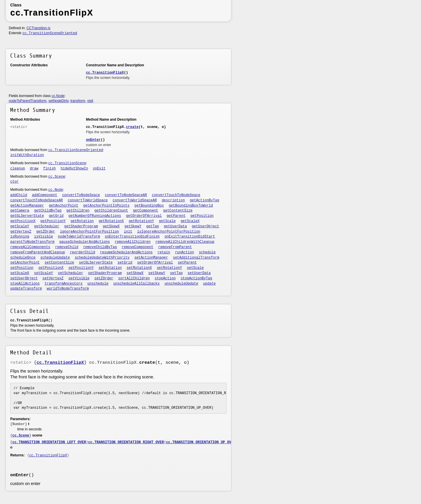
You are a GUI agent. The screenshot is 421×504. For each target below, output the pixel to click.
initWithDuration (27, 155)
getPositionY (53, 221)
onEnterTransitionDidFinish (132, 237)
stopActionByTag (196, 278)
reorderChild (82, 252)
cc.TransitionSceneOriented (50, 33)
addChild (19, 195)
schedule (207, 252)
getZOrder (46, 232)
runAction (185, 252)
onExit (99, 169)
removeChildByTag (100, 247)
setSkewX (135, 273)
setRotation (110, 268)
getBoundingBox (149, 206)
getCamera (20, 211)
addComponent (44, 195)
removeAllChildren (132, 242)
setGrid (125, 263)
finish (50, 169)
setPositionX (51, 268)
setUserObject (24, 278)
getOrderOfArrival (144, 216)
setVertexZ (53, 278)
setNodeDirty (58, 101)
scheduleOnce (23, 258)
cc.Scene (57, 177)
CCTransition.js (39, 28)
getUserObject (206, 226)
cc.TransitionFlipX (105, 73)
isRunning (20, 237)
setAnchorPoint (25, 263)
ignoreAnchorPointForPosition (89, 232)
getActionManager (27, 206)
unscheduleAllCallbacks (137, 284)
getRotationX (111, 221)
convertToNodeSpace (81, 195)
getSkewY (133, 226)
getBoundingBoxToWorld (191, 206)
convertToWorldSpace (88, 200)
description (173, 200)
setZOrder (104, 278)
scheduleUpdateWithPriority (102, 258)
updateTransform (26, 289)
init (128, 232)
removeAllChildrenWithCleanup (185, 242)
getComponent (146, 211)
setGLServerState (96, 263)
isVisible (44, 237)
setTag (176, 273)
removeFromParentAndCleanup (38, 252)
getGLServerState (27, 216)
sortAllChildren (134, 278)
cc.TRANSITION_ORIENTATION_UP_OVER (201, 442)
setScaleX (20, 273)
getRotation (82, 221)
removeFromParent (175, 247)
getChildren (78, 211)
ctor (14, 182)
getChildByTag (48, 211)
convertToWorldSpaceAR (135, 200)
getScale (167, 221)
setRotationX (139, 268)
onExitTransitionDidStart (190, 237)
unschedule (98, 284)
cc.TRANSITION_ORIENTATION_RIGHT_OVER (126, 442)
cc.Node (58, 96)
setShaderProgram (105, 273)
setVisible (79, 278)
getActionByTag (205, 200)
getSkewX (111, 226)
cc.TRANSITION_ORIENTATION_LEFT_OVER (49, 442)
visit (90, 101)
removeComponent (137, 247)
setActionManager (151, 258)
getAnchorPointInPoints (106, 206)
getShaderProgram (81, 226)
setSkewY (157, 273)
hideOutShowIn (75, 169)
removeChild (67, 247)
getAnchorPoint (64, 206)
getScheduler (47, 226)
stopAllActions (25, 284)
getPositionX (23, 221)
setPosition (22, 268)
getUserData (175, 226)
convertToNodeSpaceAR (126, 195)
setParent (187, 263)
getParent (176, 216)
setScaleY (44, 273)
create (132, 127)
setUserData (199, 273)
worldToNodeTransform (68, 289)
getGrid (56, 216)
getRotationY (141, 221)
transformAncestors (64, 284)
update (209, 284)
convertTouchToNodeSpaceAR (37, 200)
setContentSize (59, 263)
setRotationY (169, 268)
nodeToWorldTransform (79, 237)
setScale (195, 268)
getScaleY (20, 226)
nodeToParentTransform (28, 101)
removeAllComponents (30, 247)
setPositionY (81, 268)
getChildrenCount (111, 211)
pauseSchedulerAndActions (85, 242)
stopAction (165, 278)
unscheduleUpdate (181, 284)
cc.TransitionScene (67, 163)
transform (78, 101)
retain (164, 252)
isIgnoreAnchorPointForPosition (169, 232)
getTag (152, 226)
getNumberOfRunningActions (95, 216)
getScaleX (190, 221)
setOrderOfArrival (155, 263)
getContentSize (178, 211)
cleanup (18, 169)
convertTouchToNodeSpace (176, 195)
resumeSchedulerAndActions (126, 252)
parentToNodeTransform (32, 242)
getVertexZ (21, 232)
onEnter (93, 140)
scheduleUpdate (55, 258)
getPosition (202, 216)
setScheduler (70, 273)
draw (34, 169)
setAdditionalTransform (196, 258)
